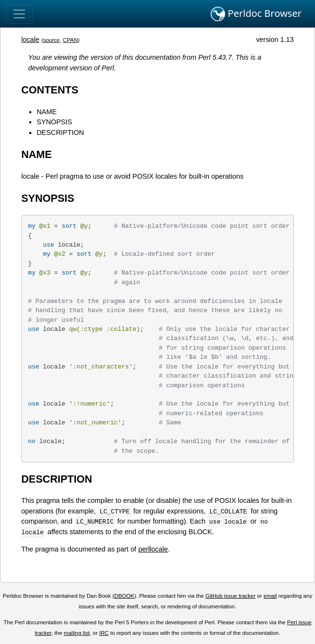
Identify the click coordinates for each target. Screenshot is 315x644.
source (52, 40)
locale (30, 39)
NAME (47, 112)
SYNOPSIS (54, 122)
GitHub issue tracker (230, 596)
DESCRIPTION (60, 132)
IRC (104, 633)
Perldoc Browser (256, 14)
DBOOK (125, 596)
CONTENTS (50, 90)
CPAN (70, 40)
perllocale (153, 549)
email (270, 596)
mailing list (77, 633)
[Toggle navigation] (19, 14)
